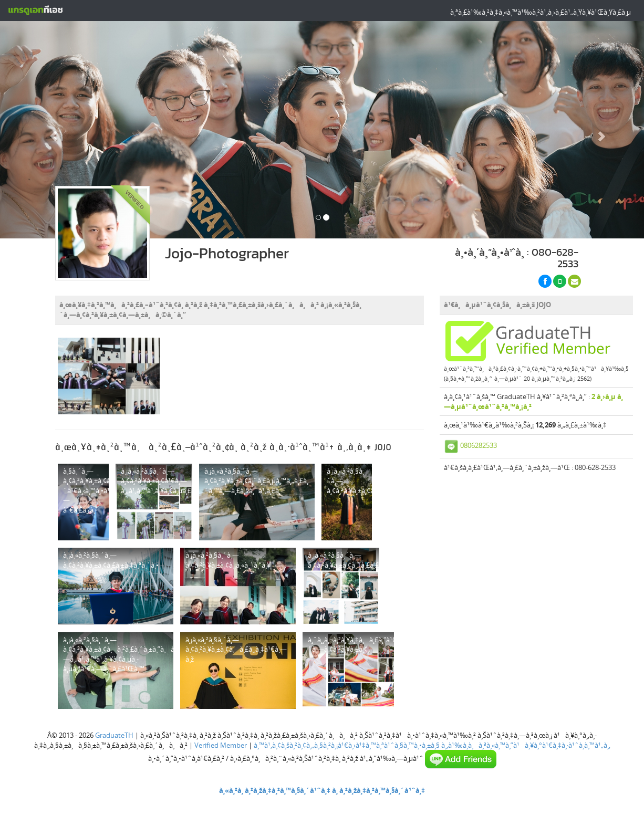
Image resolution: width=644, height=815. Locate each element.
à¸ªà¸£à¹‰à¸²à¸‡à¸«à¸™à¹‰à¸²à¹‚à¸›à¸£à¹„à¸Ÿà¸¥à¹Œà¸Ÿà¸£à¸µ (541, 12)
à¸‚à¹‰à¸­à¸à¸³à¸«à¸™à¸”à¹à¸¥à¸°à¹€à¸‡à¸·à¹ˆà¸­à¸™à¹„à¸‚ (526, 745)
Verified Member (221, 745)
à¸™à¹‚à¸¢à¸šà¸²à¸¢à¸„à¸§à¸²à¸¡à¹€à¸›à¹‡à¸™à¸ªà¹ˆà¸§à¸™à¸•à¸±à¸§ (347, 745)
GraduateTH (114, 735)
